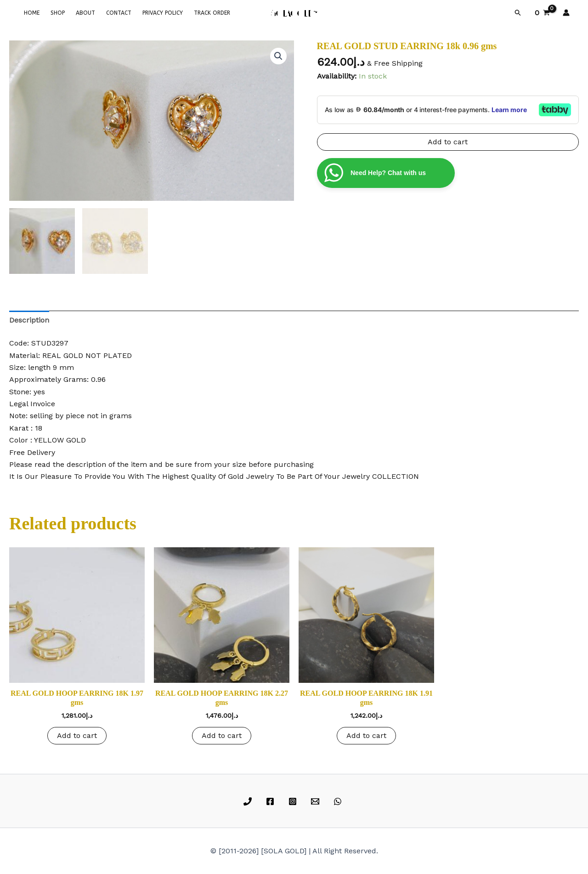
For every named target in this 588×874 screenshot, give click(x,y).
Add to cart (448, 142)
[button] (518, 13)
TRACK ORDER (212, 13)
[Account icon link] (566, 13)
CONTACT (119, 13)
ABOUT (85, 13)
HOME (32, 13)
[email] (316, 801)
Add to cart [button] (77, 735)
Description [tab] (29, 320)
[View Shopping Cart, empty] (542, 13)
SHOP (58, 13)
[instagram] (294, 801)
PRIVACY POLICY (163, 13)
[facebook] (272, 801)
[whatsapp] (339, 801)
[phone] (249, 801)
